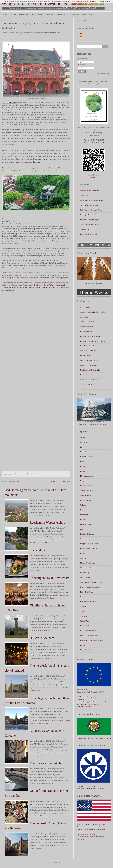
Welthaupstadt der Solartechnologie (47, 473)
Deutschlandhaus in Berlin (89, 234)
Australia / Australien (87, 322)
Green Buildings (86, 495)
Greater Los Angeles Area (89, 491)
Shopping (83, 606)
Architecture (84, 442)
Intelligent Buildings (87, 534)
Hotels (82, 529)
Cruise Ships (84, 539)
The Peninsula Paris (87, 229)
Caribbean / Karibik (87, 327)
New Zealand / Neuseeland (89, 360)
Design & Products (86, 457)
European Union (86, 481)
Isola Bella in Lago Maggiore (90, 220)
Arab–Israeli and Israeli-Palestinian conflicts (91, 789)
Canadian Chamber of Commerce (88, 834)
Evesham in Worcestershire (47, 522)
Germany (33, 473)
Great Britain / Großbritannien (90, 346)
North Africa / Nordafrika (89, 365)
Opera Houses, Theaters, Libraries (91, 582)
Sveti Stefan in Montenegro (89, 205)
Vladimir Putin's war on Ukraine (87, 704)
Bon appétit (84, 515)
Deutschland (12, 473)
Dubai (82, 461)
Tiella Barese (85, 195)
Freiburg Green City (15, 287)
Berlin (82, 447)
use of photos (9, 290)
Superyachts (84, 616)
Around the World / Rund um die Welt (93, 312)
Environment (32, 34)
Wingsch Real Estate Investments (34, 4)
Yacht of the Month (87, 650)
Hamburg (83, 520)
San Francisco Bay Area (88, 602)
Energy (19, 34)
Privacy (94, 177)
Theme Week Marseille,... (12, 481)
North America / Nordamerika (90, 370)
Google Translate (106, 73)
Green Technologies (87, 500)
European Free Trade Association (91, 336)
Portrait (83, 597)
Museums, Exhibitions (88, 568)
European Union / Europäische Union (51, 32)
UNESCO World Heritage (89, 631)
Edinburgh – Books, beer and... (59, 481)
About (5, 14)
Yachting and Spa (86, 385)
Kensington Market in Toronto (90, 215)
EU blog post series (87, 476)
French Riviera (85, 452)
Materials (83, 558)
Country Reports (37, 14)
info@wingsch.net (98, 142)
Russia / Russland (86, 375)
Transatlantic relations (84, 707)
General (15, 34)
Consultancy (24, 14)
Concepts (13, 14)
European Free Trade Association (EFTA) (90, 692)
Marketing (62, 14)
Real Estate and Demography (86, 697)
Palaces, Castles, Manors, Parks (91, 587)
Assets (84, 14)
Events (82, 645)
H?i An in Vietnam (42, 638)
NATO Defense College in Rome (91, 210)
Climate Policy (82, 699)
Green (91, 14)
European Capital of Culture (89, 544)
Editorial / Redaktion (87, 331)
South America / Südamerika (90, 380)
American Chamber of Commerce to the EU (91, 827)
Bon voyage (84, 510)
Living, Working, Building (89, 548)
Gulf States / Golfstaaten (88, 351)
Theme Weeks (85, 621)
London (83, 553)
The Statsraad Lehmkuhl (46, 763)
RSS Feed (83, 21)
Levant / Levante (86, 356)
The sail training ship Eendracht (91, 224)
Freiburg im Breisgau (23, 473)
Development (50, 14)
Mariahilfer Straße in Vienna (90, 191)
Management (75, 14)
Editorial (83, 466)
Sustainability (25, 34)
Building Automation (87, 486)
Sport (82, 611)
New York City (85, 577)
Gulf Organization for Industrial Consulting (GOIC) (94, 738)
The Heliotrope (27, 287)
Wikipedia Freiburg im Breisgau (46, 287)
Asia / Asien (84, 317)
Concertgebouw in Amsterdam (50, 578)
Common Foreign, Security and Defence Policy (92, 702)
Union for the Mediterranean (90, 635)
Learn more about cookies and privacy (84, 2)
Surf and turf (38, 550)
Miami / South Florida (87, 563)
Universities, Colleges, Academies (91, 640)
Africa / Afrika (85, 307)
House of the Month (87, 524)
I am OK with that (105, 2)
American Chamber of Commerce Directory (91, 824)
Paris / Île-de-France (87, 592)
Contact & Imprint (94, 175)
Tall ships (83, 505)
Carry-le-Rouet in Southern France (92, 200)
